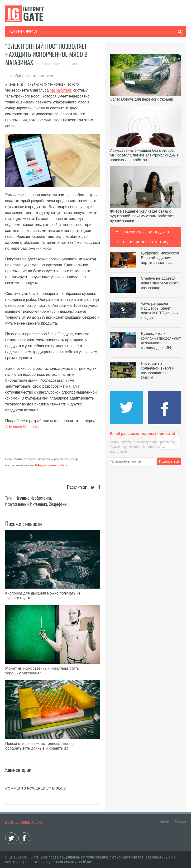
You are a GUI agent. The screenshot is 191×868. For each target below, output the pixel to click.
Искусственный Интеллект (26, 504)
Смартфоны (58, 504)
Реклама (180, 822)
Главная (74, 64)
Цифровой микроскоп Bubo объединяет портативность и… (160, 258)
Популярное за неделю (146, 232)
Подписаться (169, 461)
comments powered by (36, 788)
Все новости (51, 64)
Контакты (164, 822)
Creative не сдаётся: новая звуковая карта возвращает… (160, 283)
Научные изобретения (33, 498)
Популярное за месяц (145, 242)
